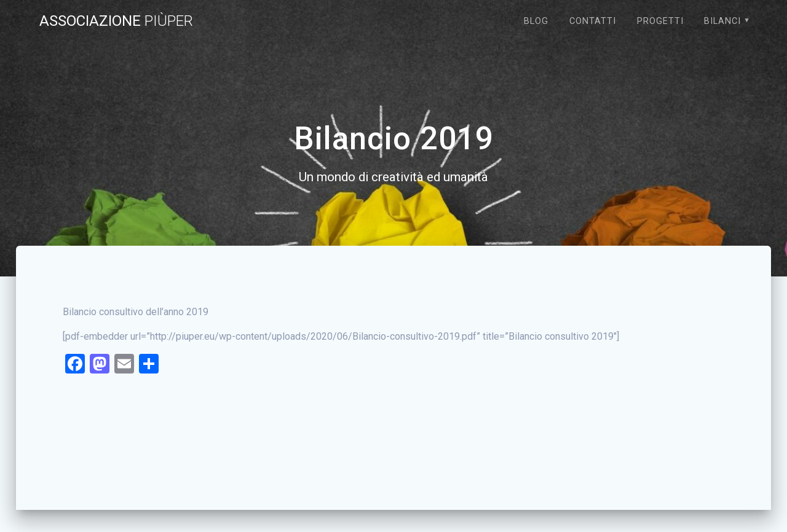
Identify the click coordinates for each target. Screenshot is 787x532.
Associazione (116, 21)
